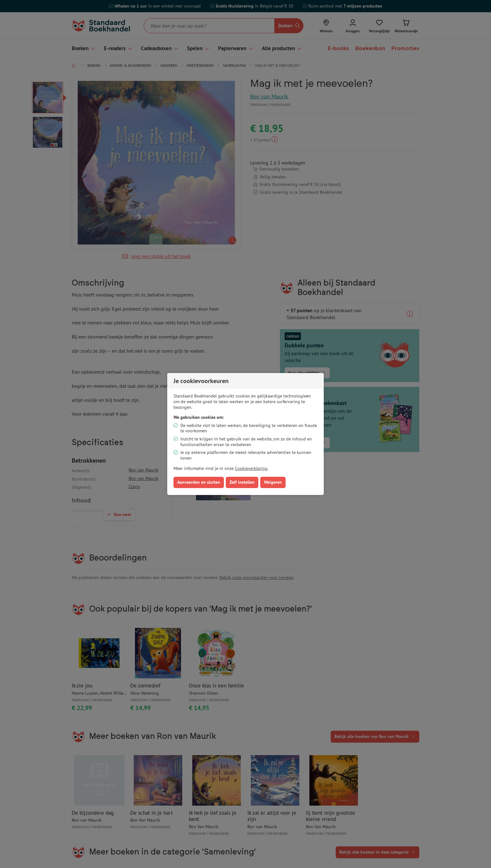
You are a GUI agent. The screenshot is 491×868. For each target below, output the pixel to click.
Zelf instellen (242, 482)
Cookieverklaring (251, 468)
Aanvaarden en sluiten (199, 482)
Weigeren (273, 482)
